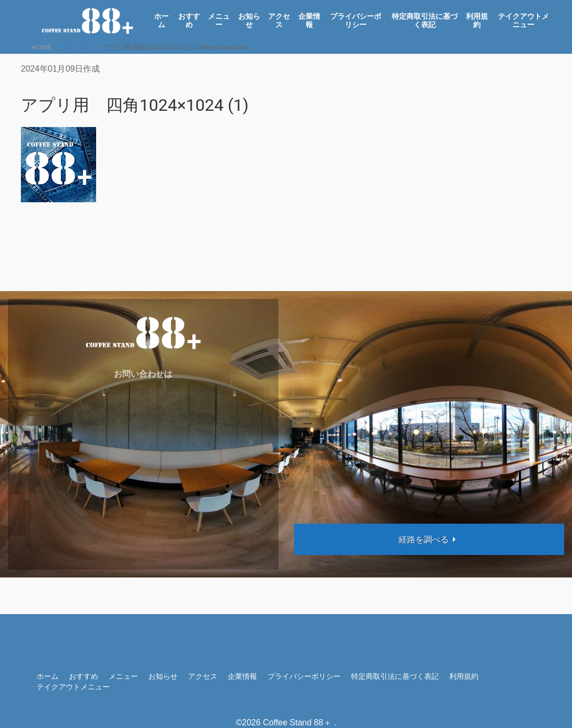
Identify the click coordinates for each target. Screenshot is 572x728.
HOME (42, 48)
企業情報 (309, 20)
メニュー (219, 20)
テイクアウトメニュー (523, 20)
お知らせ (249, 20)
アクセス (279, 20)
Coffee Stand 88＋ (297, 723)
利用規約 (477, 20)
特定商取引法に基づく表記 (425, 20)
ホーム (161, 20)
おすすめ (189, 20)
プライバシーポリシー (356, 20)
